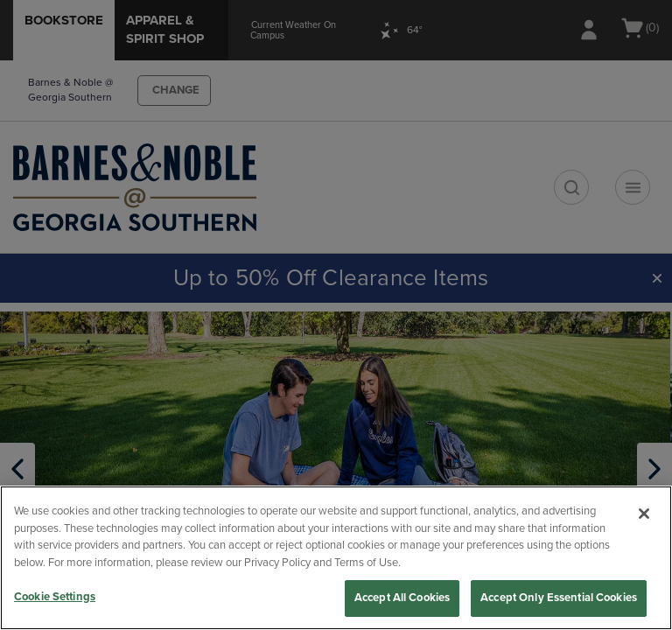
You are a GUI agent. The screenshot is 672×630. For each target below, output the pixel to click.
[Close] (644, 514)
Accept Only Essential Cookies (559, 598)
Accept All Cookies (402, 598)
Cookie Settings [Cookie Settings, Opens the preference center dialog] (55, 597)
